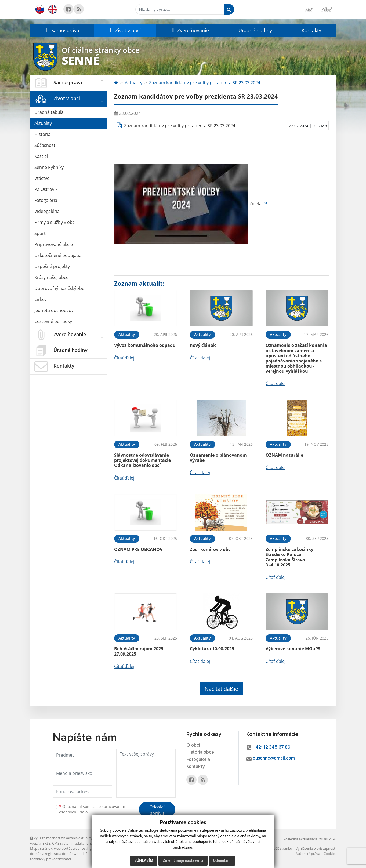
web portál (63, 848)
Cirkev (41, 299)
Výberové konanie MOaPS (293, 649)
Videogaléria (47, 211)
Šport (40, 233)
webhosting (82, 848)
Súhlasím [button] (144, 860)
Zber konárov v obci (211, 549)
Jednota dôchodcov (54, 310)
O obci (193, 745)
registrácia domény (60, 854)
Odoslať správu (157, 810)
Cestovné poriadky (53, 321)
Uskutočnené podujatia (58, 255)
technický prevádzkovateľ (50, 859)
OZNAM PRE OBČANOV (138, 549)
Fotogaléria (46, 200)
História (42, 134)
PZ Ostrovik (46, 189)
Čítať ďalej (124, 358)
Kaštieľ (41, 156)
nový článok (203, 345)
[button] (62, 30)
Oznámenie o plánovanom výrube (218, 458)
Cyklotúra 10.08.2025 (212, 649)
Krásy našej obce (51, 277)
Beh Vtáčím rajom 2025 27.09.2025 (139, 651)
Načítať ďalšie (221, 689)
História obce (200, 752)
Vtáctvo (42, 178)
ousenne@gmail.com (274, 758)
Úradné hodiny (255, 30)
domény (37, 854)
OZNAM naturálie (284, 455)
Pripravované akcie (54, 244)
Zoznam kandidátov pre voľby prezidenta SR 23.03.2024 (205, 83)
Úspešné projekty (52, 266)
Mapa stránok (41, 848)
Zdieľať (189, 204)
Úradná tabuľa (49, 112)
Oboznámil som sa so (92, 809)
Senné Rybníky (49, 167)
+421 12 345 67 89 (272, 747)
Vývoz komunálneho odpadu (145, 345)
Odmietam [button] (222, 860)
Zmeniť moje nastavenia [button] (183, 860)
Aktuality (43, 123)
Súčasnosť (45, 145)
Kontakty (311, 30)
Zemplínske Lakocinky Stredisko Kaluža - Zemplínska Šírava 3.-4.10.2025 (289, 557)
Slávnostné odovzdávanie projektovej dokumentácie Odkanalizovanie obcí (142, 460)
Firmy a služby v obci (55, 222)
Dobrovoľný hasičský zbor (60, 288)
